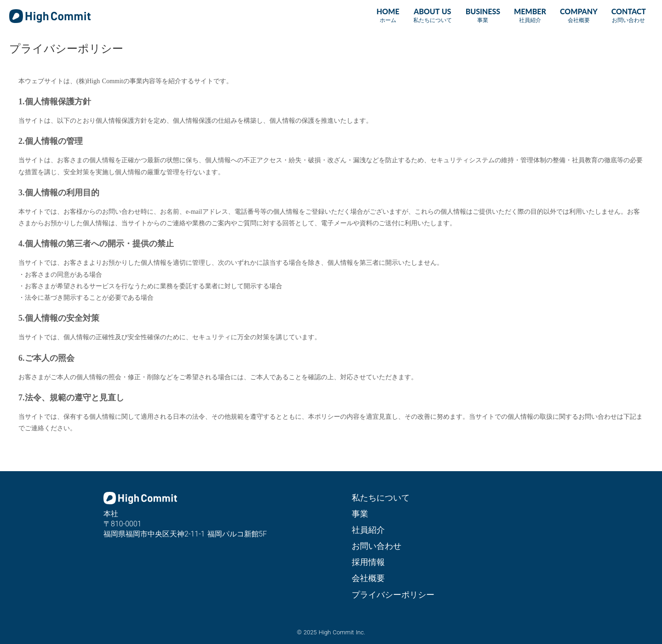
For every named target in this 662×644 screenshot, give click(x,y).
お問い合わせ (377, 546)
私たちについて (381, 498)
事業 (360, 514)
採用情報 (368, 562)
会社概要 (368, 578)
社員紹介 (368, 530)
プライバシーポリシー (393, 595)
